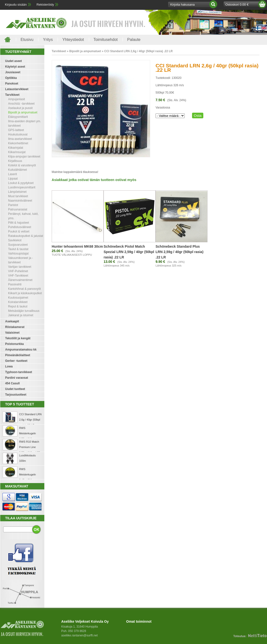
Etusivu (27, 40)
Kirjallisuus (15, 161)
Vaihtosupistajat (18, 254)
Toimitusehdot (106, 40)
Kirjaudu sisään (16, 5)
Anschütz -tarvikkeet (21, 104)
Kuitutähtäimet (18, 170)
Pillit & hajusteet (18, 223)
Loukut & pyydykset (21, 183)
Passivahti (15, 284)
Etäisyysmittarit (18, 117)
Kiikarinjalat (16, 148)
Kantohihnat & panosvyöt (24, 289)
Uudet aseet (13, 61)
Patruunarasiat (18, 209)
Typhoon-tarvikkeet (19, 372)
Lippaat (13, 179)
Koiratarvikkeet (18, 302)
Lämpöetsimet (17, 192)
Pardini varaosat (17, 378)
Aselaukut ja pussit (20, 108)
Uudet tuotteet (15, 389)
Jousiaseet (13, 72)
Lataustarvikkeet (17, 89)
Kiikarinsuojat (17, 152)
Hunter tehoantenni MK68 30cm (77, 246)
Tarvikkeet (12, 95)
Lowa (9, 366)
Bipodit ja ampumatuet (23, 112)
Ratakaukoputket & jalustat (26, 236)
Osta (198, 115)
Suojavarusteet (18, 245)
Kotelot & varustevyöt (22, 165)
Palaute (134, 40)
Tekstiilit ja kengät (18, 338)
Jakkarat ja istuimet (21, 315)
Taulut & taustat (18, 249)
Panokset (12, 84)
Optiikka (11, 78)
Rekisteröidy (45, 5)
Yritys (48, 40)
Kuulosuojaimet (18, 298)
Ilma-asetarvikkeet (20, 139)
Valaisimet (12, 333)
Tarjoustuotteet (16, 395)
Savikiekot (15, 240)
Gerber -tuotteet (16, 361)
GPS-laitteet (16, 130)
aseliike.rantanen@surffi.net (79, 635)
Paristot (13, 205)
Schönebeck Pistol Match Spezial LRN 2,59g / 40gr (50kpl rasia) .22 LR (129, 252)
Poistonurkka (14, 344)
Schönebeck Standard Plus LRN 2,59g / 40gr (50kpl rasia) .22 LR (179, 252)
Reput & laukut (18, 306)
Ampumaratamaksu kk (21, 350)
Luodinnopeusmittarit (22, 187)
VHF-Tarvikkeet (18, 276)
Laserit (12, 174)
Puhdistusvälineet (20, 227)
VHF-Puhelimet (18, 271)
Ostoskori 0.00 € (237, 5)
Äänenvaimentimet (20, 280)
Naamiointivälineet (20, 201)
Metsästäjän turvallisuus (24, 311)
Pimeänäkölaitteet (18, 355)
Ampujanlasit (17, 99)
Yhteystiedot (73, 40)
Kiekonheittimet (18, 143)
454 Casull (12, 383)
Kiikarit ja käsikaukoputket (25, 293)
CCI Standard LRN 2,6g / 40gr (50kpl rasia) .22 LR (30, 420)
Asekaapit (12, 321)
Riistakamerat (15, 327)
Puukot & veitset (19, 231)
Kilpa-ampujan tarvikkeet (24, 157)
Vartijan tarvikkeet (20, 267)
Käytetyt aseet (15, 67)
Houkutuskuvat (18, 134)
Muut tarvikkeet (18, 196)
